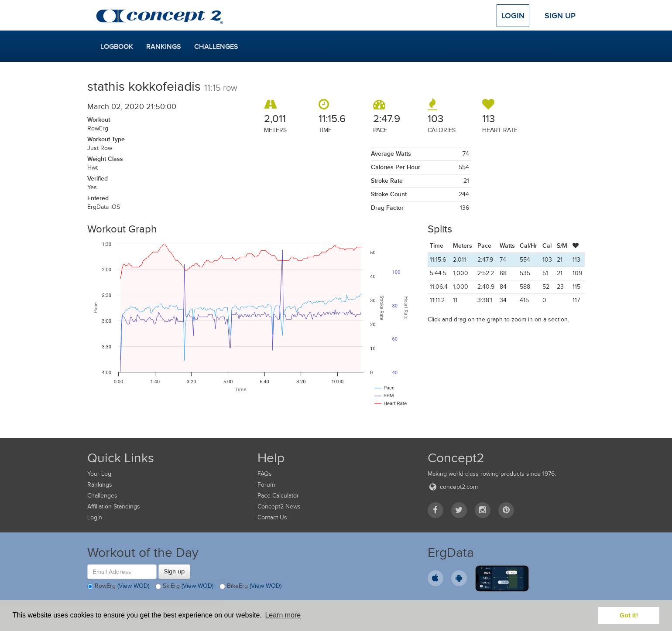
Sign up (174, 571)
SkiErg (184, 587)
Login (513, 16)
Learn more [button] (283, 615)
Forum (266, 485)
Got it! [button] (629, 615)
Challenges (216, 47)
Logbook (117, 47)
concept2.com (453, 487)
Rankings (164, 47)
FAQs (265, 474)
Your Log (99, 474)
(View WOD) (133, 586)
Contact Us (272, 517)
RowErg (118, 587)
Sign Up (560, 16)
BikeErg (250, 587)
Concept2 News (279, 507)
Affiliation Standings (114, 507)
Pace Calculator (278, 496)
